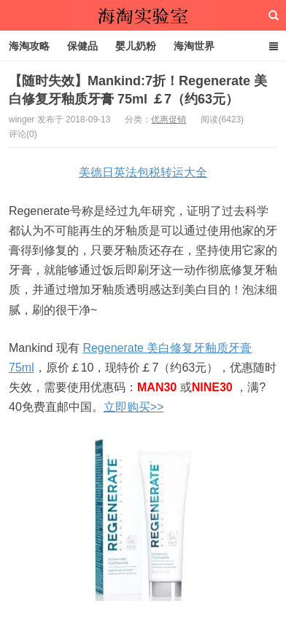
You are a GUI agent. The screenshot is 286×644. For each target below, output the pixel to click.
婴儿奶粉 (136, 46)
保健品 (82, 46)
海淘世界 (194, 46)
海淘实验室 (143, 15)
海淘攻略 (29, 46)
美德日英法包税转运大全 (143, 172)
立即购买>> (134, 407)
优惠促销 (169, 119)
